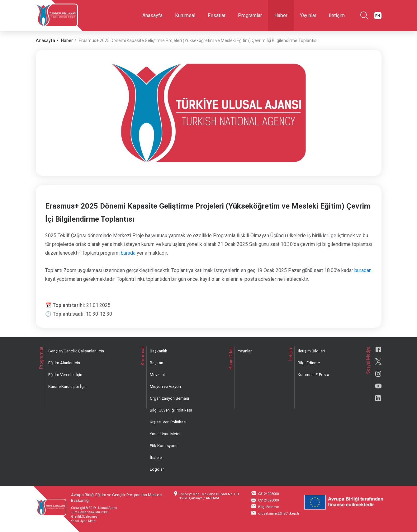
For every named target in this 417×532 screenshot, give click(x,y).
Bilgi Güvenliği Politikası (171, 410)
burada (128, 253)
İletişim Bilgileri (311, 351)
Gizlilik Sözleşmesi (85, 517)
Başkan (156, 363)
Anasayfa (152, 15)
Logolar (157, 469)
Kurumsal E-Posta (313, 375)
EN (378, 16)
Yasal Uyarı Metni (165, 434)
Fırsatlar (217, 15)
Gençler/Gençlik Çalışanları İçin (76, 351)
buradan (363, 270)
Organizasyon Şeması (169, 398)
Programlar (250, 15)
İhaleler (156, 457)
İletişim (337, 15)
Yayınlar (308, 15)
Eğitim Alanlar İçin (64, 363)
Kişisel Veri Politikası (168, 422)
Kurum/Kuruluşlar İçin (67, 386)
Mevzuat (157, 375)
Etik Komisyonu (164, 446)
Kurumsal (185, 15)
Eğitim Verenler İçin (65, 375)
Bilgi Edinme (309, 363)
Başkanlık (159, 351)
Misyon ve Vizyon (165, 386)
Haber (281, 15)
